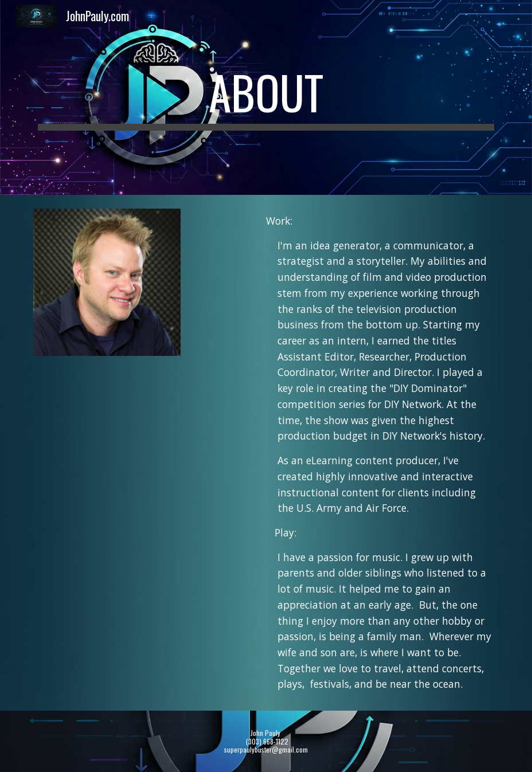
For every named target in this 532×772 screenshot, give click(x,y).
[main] (266, 97)
